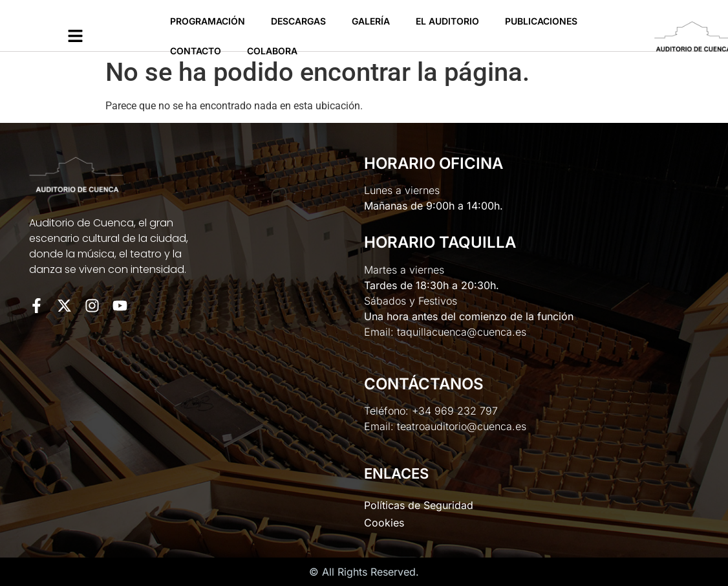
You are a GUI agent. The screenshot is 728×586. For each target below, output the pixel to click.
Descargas (298, 21)
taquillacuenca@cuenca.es (462, 332)
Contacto (196, 51)
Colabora (272, 51)
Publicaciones (541, 21)
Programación (208, 21)
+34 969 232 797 (455, 411)
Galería (371, 21)
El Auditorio (447, 21)
